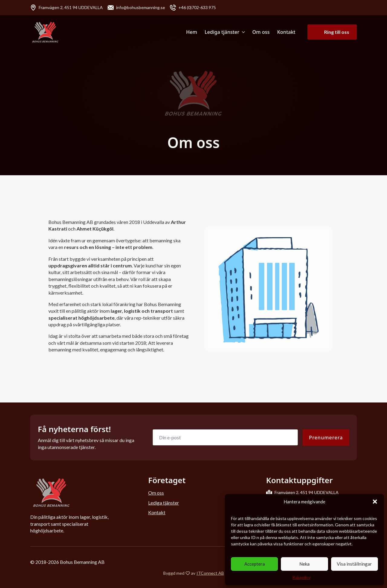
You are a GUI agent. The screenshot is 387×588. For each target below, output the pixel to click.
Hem (192, 32)
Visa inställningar (354, 564)
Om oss (261, 32)
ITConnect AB (210, 573)
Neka (304, 564)
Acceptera (255, 564)
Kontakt (286, 32)
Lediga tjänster (222, 32)
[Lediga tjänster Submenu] (242, 32)
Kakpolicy (301, 577)
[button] (375, 502)
